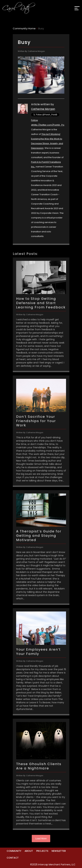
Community (14, 851)
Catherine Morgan (43, 109)
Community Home (24, 28)
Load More (41, 839)
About (29, 851)
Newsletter (59, 851)
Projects (42, 851)
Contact (13, 858)
